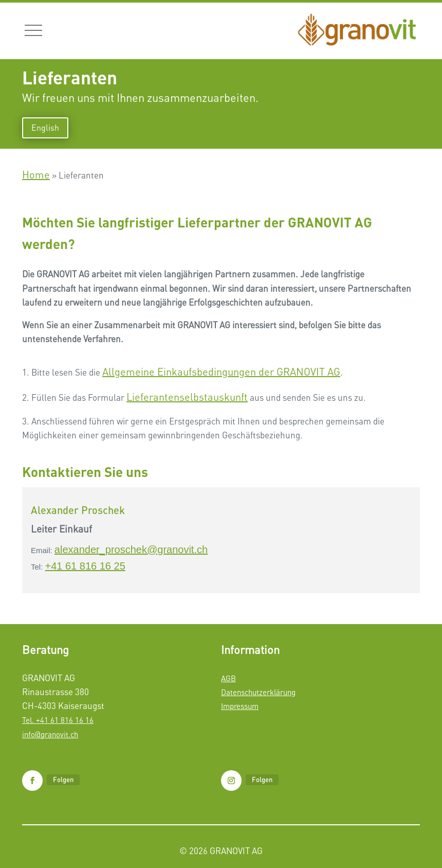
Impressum (240, 706)
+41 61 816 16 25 (85, 566)
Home (36, 175)
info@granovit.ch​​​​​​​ (50, 734)
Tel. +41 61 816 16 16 (58, 720)
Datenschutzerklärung (258, 692)
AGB (228, 678)
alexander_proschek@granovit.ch (131, 550)
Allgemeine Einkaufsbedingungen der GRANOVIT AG (221, 372)
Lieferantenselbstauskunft (187, 397)
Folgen (63, 780)
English (45, 128)
